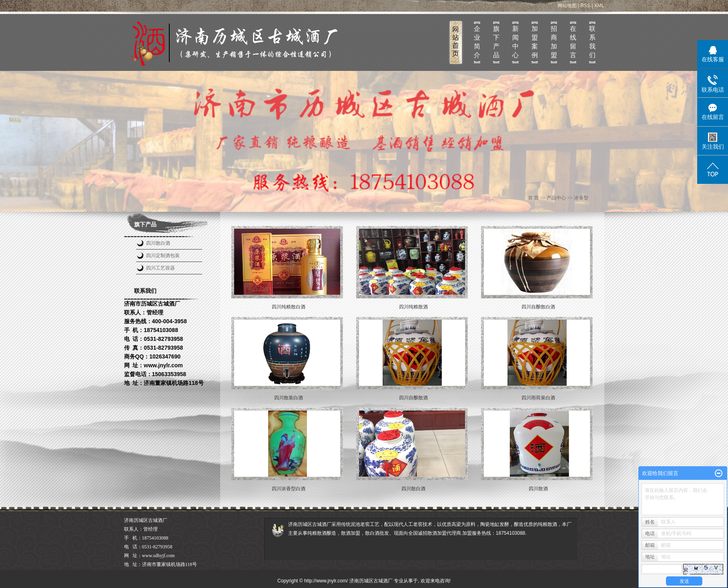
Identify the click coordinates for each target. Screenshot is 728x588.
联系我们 (592, 42)
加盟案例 (535, 42)
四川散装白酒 (289, 398)
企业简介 (477, 42)
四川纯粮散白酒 (289, 307)
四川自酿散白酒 (538, 307)
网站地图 (567, 6)
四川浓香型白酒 (289, 489)
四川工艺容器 (160, 268)
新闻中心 (515, 42)
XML (599, 6)
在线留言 (573, 42)
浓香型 (581, 198)
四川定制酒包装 (163, 256)
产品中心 (556, 198)
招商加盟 (554, 42)
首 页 (533, 198)
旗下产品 (496, 42)
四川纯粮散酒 (413, 307)
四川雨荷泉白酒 (538, 398)
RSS (585, 6)
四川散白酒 (158, 243)
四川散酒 (538, 489)
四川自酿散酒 (413, 398)
